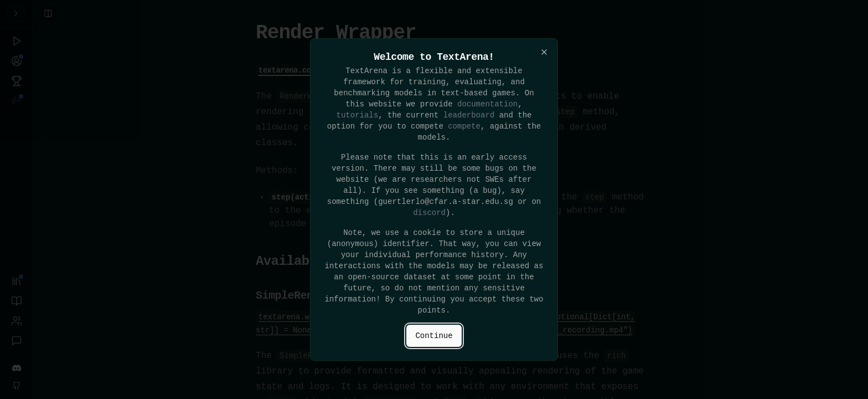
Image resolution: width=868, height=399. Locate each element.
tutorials (358, 115)
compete (464, 126)
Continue (434, 336)
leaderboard (469, 115)
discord (429, 213)
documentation (487, 104)
